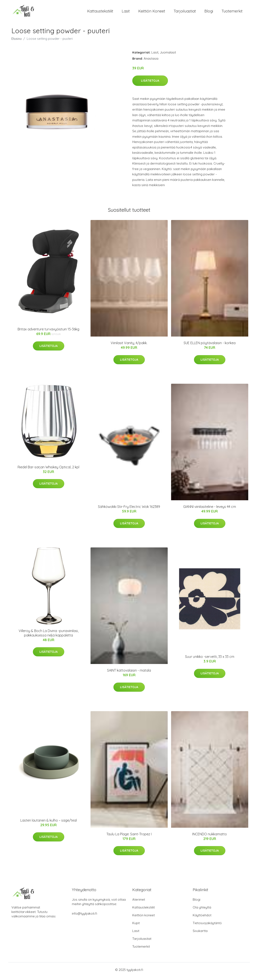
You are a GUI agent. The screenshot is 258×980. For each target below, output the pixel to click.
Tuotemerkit (232, 13)
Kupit (136, 926)
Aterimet (139, 902)
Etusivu (17, 42)
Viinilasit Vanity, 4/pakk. (129, 346)
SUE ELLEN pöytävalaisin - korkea (210, 346)
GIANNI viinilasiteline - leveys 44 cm (210, 510)
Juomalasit (168, 55)
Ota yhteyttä (202, 910)
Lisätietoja (150, 84)
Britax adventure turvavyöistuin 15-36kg (48, 332)
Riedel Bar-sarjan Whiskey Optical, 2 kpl (48, 470)
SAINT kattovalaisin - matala (129, 673)
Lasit (126, 13)
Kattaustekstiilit (100, 13)
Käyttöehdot (202, 918)
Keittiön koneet (152, 13)
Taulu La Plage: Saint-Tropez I (129, 837)
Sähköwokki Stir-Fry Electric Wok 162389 (129, 510)
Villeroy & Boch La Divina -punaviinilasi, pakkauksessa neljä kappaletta (49, 636)
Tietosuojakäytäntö (207, 926)
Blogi (209, 13)
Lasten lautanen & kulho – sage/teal (49, 823)
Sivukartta (200, 934)
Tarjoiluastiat (185, 13)
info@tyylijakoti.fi (84, 916)
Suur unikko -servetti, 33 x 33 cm (210, 660)
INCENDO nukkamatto (210, 837)
